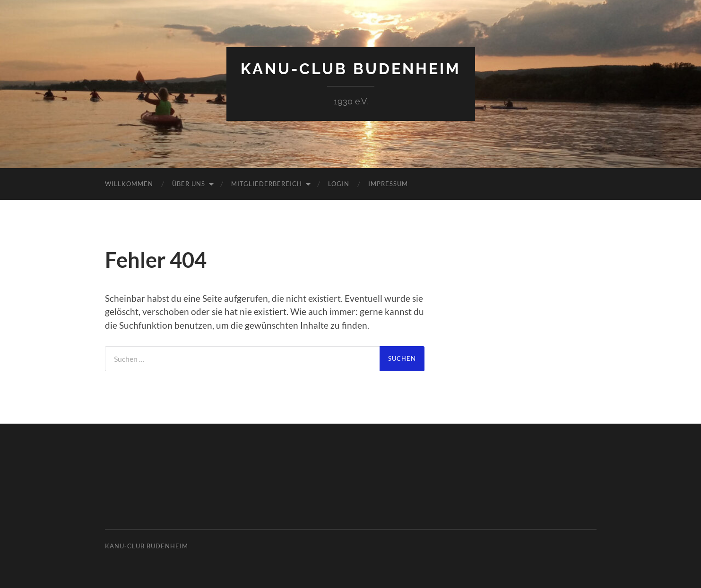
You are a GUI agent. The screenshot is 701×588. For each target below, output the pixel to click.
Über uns (189, 184)
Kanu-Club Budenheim (351, 69)
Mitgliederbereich (267, 184)
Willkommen (129, 184)
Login (339, 184)
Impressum (388, 184)
